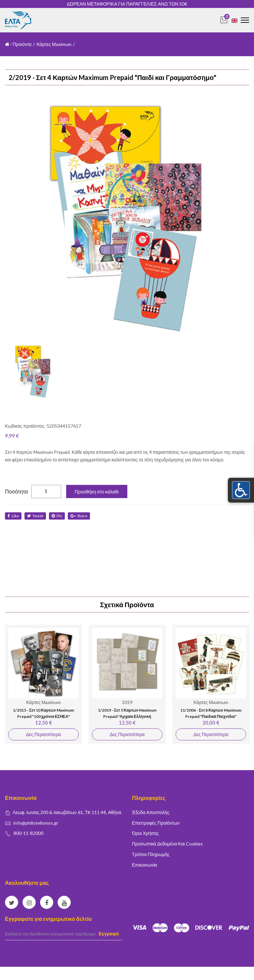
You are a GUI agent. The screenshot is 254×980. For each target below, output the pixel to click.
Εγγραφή (109, 934)
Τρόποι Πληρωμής (151, 854)
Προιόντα (22, 44)
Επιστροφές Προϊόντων (156, 823)
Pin (57, 516)
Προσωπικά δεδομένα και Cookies (167, 844)
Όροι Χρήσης (145, 833)
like (13, 516)
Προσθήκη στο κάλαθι (97, 492)
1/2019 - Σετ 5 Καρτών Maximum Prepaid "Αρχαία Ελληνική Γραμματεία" (127, 717)
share (79, 516)
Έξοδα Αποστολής (151, 812)
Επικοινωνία (145, 865)
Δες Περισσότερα (43, 734)
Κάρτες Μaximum (54, 44)
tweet (35, 516)
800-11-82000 (28, 833)
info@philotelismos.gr (36, 823)
